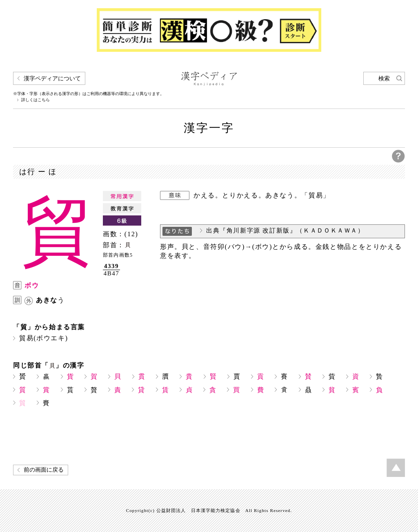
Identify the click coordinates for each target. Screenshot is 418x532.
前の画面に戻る (44, 470)
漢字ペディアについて (52, 79)
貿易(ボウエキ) (44, 338)
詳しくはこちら (36, 100)
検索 (384, 79)
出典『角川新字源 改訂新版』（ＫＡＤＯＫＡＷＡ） (285, 231)
